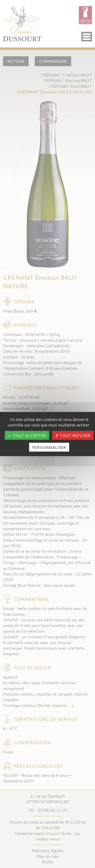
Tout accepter (27, 435)
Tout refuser (73, 435)
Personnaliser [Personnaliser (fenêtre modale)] (49, 447)
